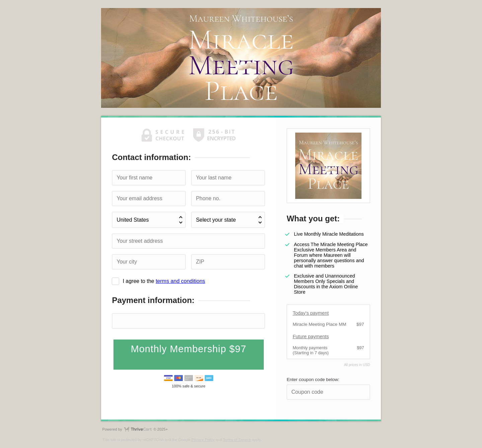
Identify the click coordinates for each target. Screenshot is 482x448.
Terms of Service (237, 440)
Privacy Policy (203, 440)
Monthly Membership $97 (189, 349)
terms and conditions (180, 281)
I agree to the (164, 281)
